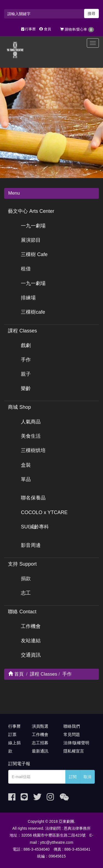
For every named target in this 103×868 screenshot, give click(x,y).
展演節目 (31, 240)
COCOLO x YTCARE (44, 512)
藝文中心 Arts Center (31, 211)
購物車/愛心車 (77, 30)
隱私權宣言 (74, 751)
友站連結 (31, 641)
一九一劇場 (33, 226)
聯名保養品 (33, 498)
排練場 (28, 298)
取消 (87, 777)
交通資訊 (31, 655)
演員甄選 (40, 726)
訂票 (12, 734)
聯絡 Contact (22, 612)
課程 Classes (22, 331)
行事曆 (29, 29)
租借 (26, 269)
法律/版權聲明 (76, 743)
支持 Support (22, 564)
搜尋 (91, 14)
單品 (26, 479)
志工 (26, 593)
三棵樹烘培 (33, 450)
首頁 (16, 674)
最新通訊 (40, 751)
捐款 (26, 579)
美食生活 (31, 436)
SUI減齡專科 (35, 527)
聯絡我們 (72, 726)
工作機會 (31, 626)
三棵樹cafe (33, 312)
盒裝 (26, 465)
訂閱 (73, 777)
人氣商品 (31, 422)
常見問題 (72, 734)
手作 (26, 360)
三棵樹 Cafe (34, 254)
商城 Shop (19, 407)
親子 (26, 374)
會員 (45, 29)
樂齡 (26, 388)
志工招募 (40, 743)
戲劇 (26, 345)
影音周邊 (31, 545)
